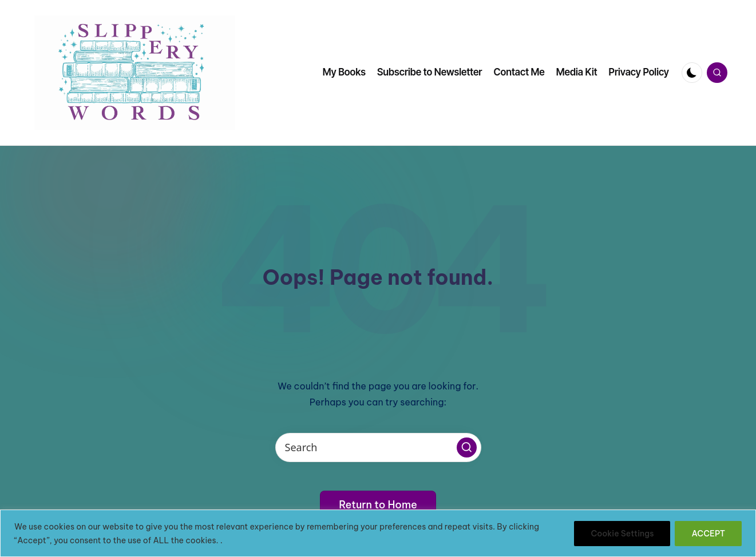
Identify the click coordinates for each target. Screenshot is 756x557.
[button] (467, 447)
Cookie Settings (622, 534)
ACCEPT (708, 534)
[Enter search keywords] (378, 447)
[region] (378, 533)
